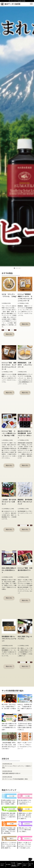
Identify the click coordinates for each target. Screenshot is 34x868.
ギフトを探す (31, 864)
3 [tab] (18, 268)
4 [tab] (20, 268)
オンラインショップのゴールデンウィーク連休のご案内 (17, 767)
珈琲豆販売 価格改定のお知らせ (11, 773)
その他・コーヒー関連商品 (14, 864)
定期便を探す (20, 864)
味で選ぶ (8, 864)
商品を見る (9, 334)
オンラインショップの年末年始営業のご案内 (15, 779)
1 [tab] (14, 268)
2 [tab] (16, 268)
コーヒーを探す (3, 864)
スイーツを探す (25, 864)
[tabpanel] (17, 136)
